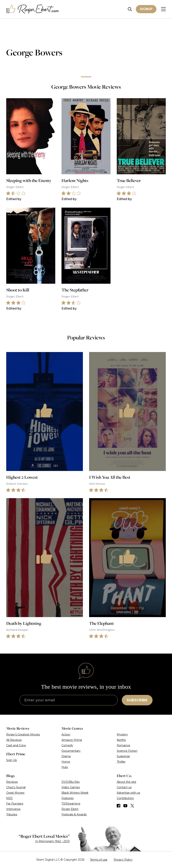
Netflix (121, 740)
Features (68, 798)
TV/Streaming (71, 804)
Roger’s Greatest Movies (23, 734)
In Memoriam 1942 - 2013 (52, 841)
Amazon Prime (72, 740)
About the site (126, 782)
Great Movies (15, 793)
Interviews (13, 809)
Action (66, 734)
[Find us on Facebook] (118, 806)
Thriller (121, 762)
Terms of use (99, 860)
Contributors (125, 798)
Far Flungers (15, 804)
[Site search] (130, 9)
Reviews (12, 782)
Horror (66, 762)
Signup (146, 9)
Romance (123, 745)
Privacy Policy (123, 860)
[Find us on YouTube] (125, 806)
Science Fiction (127, 751)
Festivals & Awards (74, 814)
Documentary (71, 751)
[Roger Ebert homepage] (32, 9)
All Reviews (14, 740)
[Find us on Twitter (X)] (132, 806)
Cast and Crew (16, 745)
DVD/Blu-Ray (71, 782)
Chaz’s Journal (16, 787)
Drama (66, 756)
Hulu (65, 767)
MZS (9, 798)
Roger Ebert (70, 809)
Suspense (123, 756)
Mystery (122, 734)
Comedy (67, 745)
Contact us (124, 787)
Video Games (71, 787)
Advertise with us (128, 793)
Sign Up (12, 760)
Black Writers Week (75, 793)
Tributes (12, 814)
